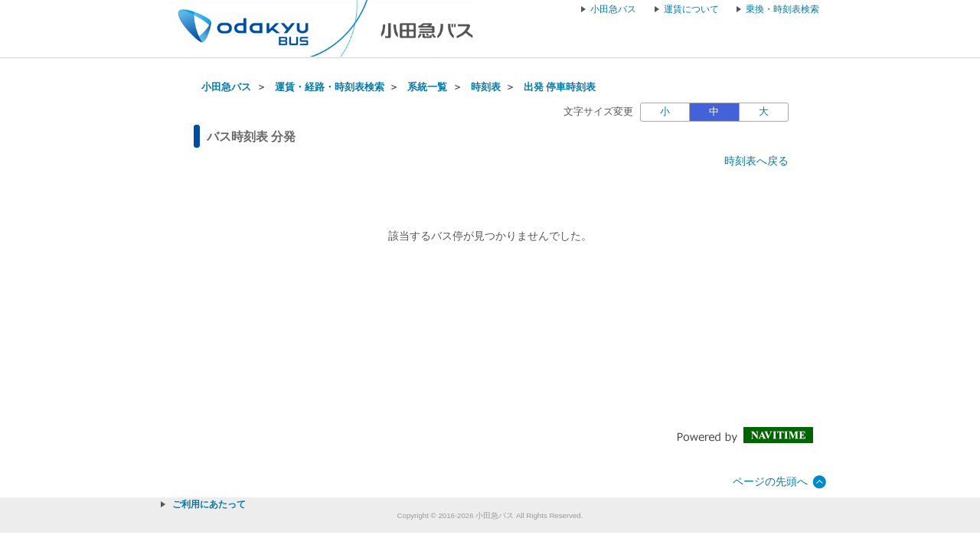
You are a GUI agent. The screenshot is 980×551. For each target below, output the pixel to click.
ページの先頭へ (770, 481)
